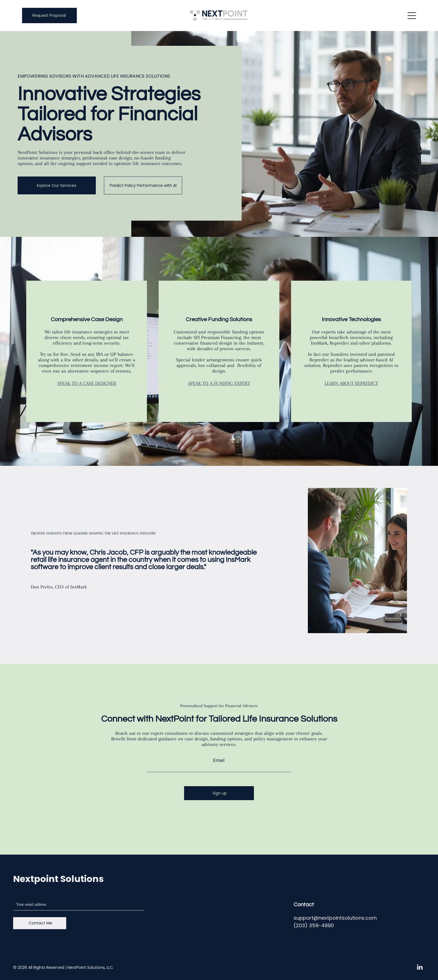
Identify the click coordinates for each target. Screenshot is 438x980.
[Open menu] (412, 16)
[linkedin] (420, 968)
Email (219, 760)
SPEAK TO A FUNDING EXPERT (219, 383)
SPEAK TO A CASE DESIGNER (87, 383)
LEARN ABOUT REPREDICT (351, 383)
